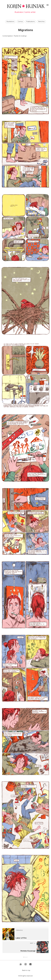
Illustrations (10, 22)
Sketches (41, 22)
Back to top (26, 970)
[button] (26, 957)
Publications (30, 22)
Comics (20, 22)
